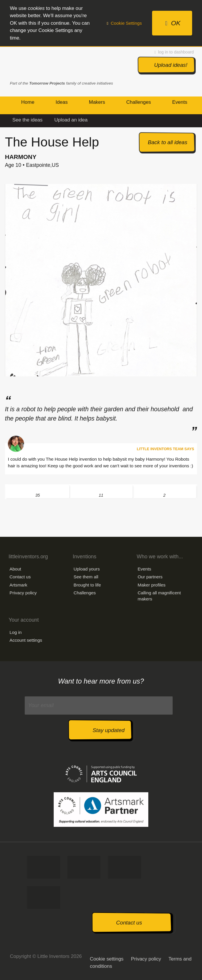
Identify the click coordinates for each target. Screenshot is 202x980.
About (15, 569)
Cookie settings (107, 959)
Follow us (125, 867)
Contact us (20, 577)
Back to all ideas (167, 142)
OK (173, 23)
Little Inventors (40, 64)
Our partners (150, 577)
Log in (16, 632)
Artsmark (18, 585)
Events (144, 569)
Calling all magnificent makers (159, 596)
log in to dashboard (174, 52)
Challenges (85, 593)
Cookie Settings (124, 23)
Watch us (44, 897)
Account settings (26, 640)
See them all (86, 577)
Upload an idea (71, 120)
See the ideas (28, 120)
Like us (44, 867)
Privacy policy (23, 593)
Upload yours (86, 569)
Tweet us (84, 867)
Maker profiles (151, 585)
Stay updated (109, 730)
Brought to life (87, 585)
